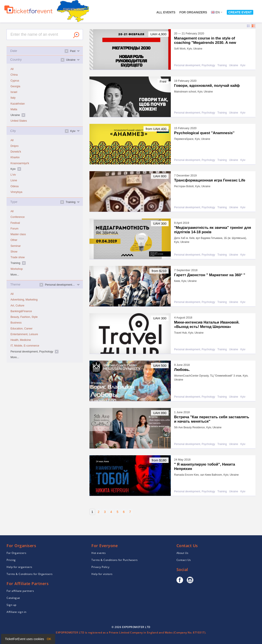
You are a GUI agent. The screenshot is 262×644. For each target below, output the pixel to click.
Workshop (17, 269)
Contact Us (184, 560)
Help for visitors (102, 574)
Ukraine (233, 65)
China (14, 75)
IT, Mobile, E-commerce (25, 346)
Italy (13, 98)
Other (14, 240)
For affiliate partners (20, 591)
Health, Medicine (21, 340)
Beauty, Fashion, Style (24, 317)
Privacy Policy (100, 567)
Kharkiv (15, 157)
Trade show (18, 257)
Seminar (16, 246)
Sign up (11, 605)
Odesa (15, 186)
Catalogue (13, 598)
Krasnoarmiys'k (20, 163)
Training (222, 65)
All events (166, 12)
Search (76, 35)
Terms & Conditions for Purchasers (115, 560)
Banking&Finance (21, 311)
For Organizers (193, 12)
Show (14, 252)
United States (19, 121)
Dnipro (15, 146)
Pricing (11, 560)
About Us (183, 553)
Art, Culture (17, 306)
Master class (18, 234)
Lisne (14, 180)
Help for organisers (19, 567)
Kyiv (243, 65)
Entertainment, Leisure (24, 334)
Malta (14, 109)
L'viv (13, 175)
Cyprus (15, 81)
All (12, 69)
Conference (18, 217)
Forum (14, 229)
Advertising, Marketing (24, 300)
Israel (14, 92)
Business (16, 323)
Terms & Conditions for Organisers (30, 574)
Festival (15, 223)
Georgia (15, 86)
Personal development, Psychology (195, 65)
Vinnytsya (16, 192)
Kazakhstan (18, 104)
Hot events (99, 553)
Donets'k (16, 152)
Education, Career (22, 329)
